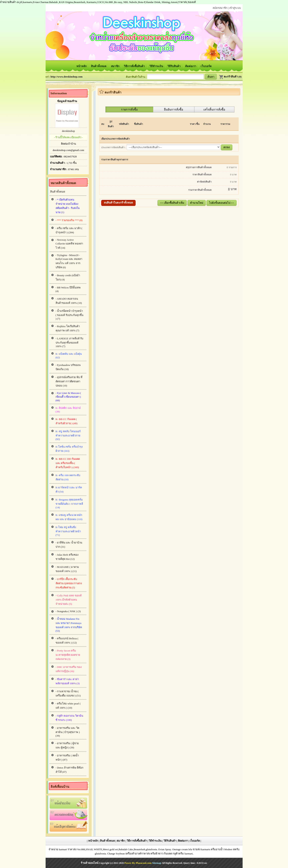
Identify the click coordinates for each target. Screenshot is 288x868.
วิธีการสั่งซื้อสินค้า (135, 66)
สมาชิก (115, 66)
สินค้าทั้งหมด (99, 66)
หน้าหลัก (82, 66)
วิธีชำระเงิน (156, 66)
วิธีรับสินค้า (174, 66)
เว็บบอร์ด (206, 66)
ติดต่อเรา (191, 66)
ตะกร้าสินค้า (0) (230, 77)
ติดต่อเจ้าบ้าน (68, 144)
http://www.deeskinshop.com (67, 77)
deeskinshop (68, 131)
